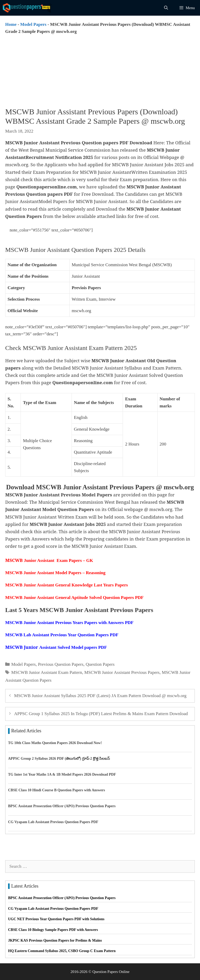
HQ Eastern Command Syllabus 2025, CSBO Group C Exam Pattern (62, 951)
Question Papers (100, 664)
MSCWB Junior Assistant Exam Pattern (47, 672)
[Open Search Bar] (166, 8)
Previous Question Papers (61, 664)
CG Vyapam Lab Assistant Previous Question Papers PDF (53, 822)
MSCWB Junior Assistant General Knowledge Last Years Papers (67, 585)
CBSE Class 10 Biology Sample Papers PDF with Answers (53, 930)
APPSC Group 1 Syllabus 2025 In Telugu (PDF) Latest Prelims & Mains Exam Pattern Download (101, 714)
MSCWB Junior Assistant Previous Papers (122, 672)
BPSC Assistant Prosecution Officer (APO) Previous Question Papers (62, 806)
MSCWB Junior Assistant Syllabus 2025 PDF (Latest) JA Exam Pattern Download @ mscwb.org (100, 696)
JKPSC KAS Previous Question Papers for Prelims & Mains (55, 940)
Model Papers (33, 24)
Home (11, 24)
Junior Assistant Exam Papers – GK (49, 560)
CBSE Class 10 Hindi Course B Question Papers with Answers (57, 790)
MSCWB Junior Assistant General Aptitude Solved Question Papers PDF (74, 598)
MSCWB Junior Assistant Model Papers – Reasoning (55, 573)
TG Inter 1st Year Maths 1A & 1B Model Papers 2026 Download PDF (62, 774)
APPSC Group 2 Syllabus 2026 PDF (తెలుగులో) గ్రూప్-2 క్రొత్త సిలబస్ (59, 759)
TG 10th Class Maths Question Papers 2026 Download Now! (55, 743)
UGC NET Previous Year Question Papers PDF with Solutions (56, 919)
